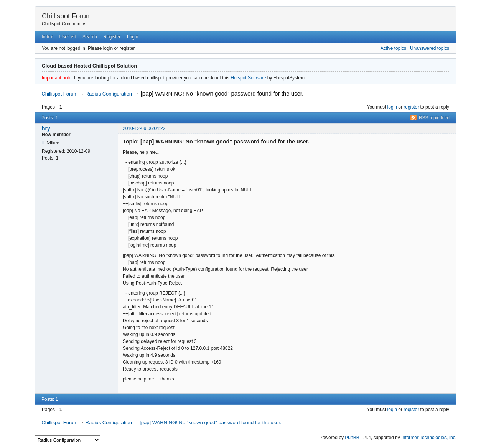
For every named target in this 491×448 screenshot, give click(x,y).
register (411, 107)
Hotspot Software (248, 78)
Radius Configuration (109, 94)
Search (90, 37)
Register (112, 37)
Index (47, 37)
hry (46, 128)
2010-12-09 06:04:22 (144, 128)
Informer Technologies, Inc (428, 438)
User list (68, 37)
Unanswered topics (430, 48)
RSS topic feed (434, 118)
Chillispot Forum (67, 16)
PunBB (352, 438)
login (392, 107)
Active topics (393, 48)
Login (133, 37)
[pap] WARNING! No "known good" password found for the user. (222, 93)
